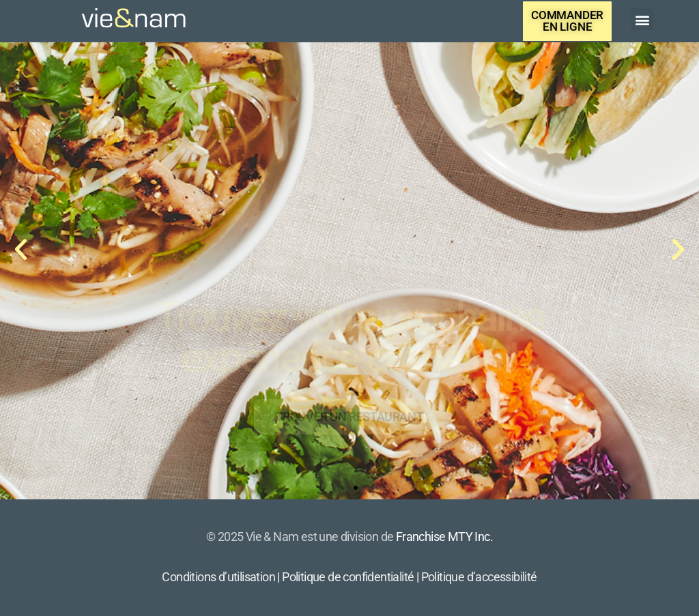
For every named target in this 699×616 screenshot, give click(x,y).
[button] (642, 19)
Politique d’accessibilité (479, 577)
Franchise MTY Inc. (444, 537)
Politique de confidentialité (348, 577)
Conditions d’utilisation (218, 577)
